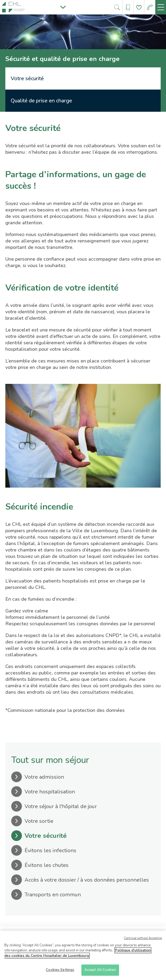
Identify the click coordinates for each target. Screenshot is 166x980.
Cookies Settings (60, 972)
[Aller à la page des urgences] (150, 7)
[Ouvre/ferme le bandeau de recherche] (117, 7)
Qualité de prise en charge (41, 101)
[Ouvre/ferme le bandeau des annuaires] (128, 7)
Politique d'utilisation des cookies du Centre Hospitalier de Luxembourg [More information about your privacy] (78, 955)
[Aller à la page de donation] (139, 7)
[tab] (83, 78)
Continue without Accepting (143, 940)
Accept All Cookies (100, 972)
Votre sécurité (27, 78)
